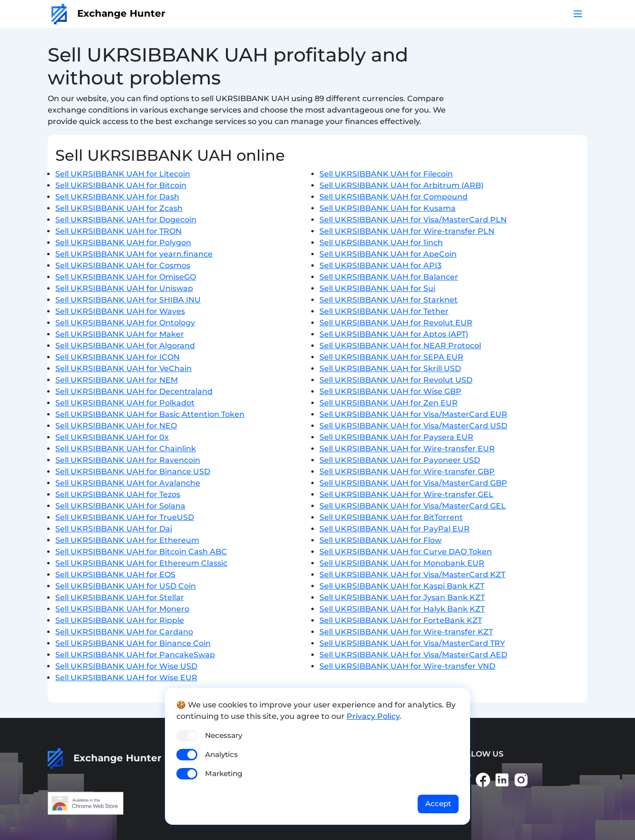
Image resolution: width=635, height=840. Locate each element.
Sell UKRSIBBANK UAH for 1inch (381, 243)
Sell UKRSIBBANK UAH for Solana (120, 506)
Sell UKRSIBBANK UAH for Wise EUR (126, 678)
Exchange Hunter (108, 13)
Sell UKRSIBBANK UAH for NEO (116, 426)
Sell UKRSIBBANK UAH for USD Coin (126, 586)
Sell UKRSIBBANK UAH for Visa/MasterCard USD (413, 426)
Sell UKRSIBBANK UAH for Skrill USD (390, 368)
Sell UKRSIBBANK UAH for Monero (122, 609)
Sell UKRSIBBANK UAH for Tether (384, 311)
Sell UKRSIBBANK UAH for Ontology (125, 323)
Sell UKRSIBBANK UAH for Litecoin (123, 174)
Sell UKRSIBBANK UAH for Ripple (120, 620)
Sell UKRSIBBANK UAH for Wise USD (126, 666)
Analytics (221, 754)
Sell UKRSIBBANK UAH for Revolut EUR (396, 323)
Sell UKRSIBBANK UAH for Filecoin (386, 174)
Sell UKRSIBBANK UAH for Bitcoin (121, 185)
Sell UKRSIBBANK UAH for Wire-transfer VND (407, 666)
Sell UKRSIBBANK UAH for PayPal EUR (394, 529)
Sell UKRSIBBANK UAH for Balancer (389, 277)
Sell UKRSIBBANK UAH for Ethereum (127, 540)
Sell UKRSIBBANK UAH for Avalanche (128, 483)
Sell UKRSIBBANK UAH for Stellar (120, 597)
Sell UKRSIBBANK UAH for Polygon (123, 243)
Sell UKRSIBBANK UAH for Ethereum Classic (141, 563)
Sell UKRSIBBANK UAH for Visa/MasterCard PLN (413, 220)
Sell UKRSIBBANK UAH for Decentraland (134, 391)
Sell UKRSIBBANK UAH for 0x (112, 437)
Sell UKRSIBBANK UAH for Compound (394, 197)
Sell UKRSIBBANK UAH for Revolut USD (396, 380)
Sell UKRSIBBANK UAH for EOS (115, 575)
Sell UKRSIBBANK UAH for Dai (114, 529)
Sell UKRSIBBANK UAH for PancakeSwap (135, 655)
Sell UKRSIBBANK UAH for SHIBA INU (128, 300)
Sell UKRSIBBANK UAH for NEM (117, 380)
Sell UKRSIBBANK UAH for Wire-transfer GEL (406, 494)
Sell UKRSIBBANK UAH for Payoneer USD (400, 460)
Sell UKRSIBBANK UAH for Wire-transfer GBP (407, 472)
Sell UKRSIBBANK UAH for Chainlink (126, 449)
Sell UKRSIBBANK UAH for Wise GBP (390, 391)
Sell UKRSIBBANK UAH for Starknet (389, 300)
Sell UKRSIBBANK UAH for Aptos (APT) (394, 334)
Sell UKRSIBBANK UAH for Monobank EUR (402, 563)
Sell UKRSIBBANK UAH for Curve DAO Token (406, 552)
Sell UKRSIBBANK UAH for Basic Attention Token (150, 414)
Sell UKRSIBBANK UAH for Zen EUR (389, 403)
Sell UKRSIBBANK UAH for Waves (120, 311)
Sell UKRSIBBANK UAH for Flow (380, 540)
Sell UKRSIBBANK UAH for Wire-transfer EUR (407, 449)
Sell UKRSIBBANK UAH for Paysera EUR (396, 437)
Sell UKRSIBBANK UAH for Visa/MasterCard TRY (412, 643)
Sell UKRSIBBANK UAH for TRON (118, 231)
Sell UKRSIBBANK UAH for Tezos (118, 494)
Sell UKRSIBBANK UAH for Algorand (125, 346)
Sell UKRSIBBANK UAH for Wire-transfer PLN (407, 231)
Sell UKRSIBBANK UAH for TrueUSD (125, 517)
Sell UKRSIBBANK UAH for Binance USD (133, 472)
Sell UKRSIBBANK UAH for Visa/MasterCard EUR (413, 414)
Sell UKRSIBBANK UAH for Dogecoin (126, 220)
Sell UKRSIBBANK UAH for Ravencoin (128, 460)
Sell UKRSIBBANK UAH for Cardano (124, 632)
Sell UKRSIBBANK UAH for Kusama (388, 208)
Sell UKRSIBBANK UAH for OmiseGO (126, 277)
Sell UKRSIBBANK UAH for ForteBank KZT (401, 620)
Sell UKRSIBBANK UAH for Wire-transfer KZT (406, 632)
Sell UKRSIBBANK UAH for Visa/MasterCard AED (413, 655)
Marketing (224, 773)
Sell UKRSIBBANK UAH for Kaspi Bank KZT (402, 586)
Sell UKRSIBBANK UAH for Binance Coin (133, 643)
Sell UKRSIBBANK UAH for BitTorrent (391, 517)
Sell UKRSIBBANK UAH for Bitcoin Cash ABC (141, 552)
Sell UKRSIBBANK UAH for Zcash (119, 208)
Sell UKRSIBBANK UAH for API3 (380, 265)
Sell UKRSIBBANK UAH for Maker (120, 334)
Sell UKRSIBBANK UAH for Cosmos (123, 265)
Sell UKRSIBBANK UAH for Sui (377, 288)
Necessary (224, 735)
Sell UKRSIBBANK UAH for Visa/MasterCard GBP (413, 483)
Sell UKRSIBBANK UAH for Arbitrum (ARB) (401, 185)
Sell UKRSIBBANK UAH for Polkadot (125, 403)
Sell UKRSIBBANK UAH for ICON (118, 357)
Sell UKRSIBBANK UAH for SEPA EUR (391, 357)
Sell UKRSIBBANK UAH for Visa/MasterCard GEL (413, 506)
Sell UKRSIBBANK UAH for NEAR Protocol (400, 346)
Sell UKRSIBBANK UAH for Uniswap (124, 288)
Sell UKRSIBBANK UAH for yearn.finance (134, 254)
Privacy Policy (373, 716)
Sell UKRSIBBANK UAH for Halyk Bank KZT (402, 609)
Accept (438, 804)
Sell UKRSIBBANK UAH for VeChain (123, 368)
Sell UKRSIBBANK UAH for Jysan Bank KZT (402, 597)
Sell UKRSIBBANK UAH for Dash (117, 197)
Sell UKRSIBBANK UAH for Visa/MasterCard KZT (412, 575)
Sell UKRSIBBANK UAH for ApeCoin (388, 254)
